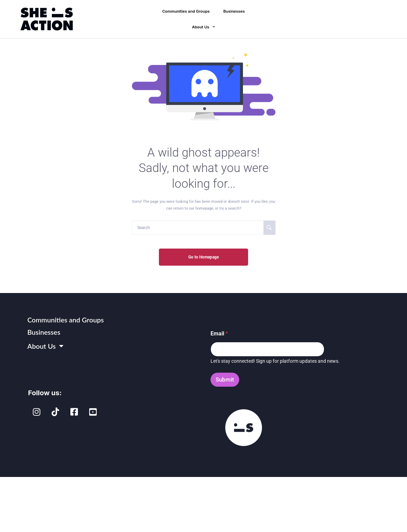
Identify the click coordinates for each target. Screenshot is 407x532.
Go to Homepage (203, 257)
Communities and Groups (186, 11)
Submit (225, 380)
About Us (204, 27)
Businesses (234, 11)
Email (219, 334)
